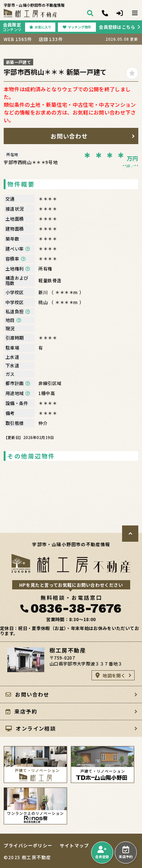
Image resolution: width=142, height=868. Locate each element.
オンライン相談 (31, 728)
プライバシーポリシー (28, 845)
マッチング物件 (77, 27)
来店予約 (126, 852)
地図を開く (110, 675)
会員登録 (102, 852)
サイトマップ (74, 845)
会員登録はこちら (117, 27)
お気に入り (40, 27)
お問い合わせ (69, 136)
